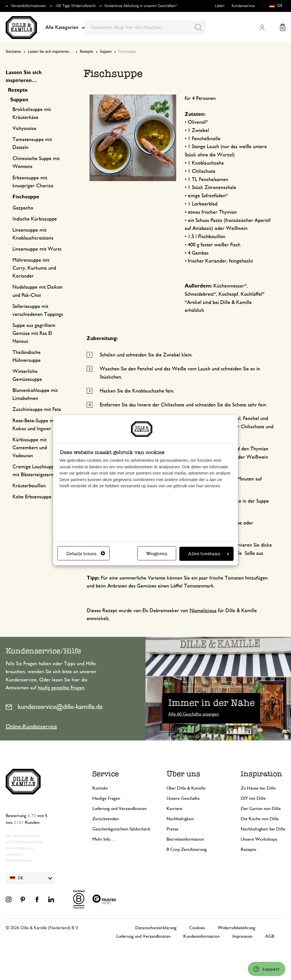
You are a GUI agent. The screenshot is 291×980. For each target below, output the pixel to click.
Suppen (106, 52)
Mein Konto (262, 28)
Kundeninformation (201, 936)
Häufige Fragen (106, 798)
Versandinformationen (28, 6)
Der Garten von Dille (261, 809)
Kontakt (100, 788)
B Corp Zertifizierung (187, 849)
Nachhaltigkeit (180, 819)
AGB (270, 936)
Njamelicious (203, 611)
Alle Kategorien (65, 28)
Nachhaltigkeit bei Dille (263, 829)
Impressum (242, 936)
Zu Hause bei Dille (258, 788)
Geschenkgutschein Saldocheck (121, 829)
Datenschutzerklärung (156, 928)
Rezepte (87, 52)
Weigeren (157, 554)
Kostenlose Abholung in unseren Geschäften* (141, 6)
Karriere (174, 809)
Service (106, 774)
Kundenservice (243, 6)
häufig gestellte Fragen (61, 688)
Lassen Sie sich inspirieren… (50, 52)
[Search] (199, 28)
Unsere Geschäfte (183, 798)
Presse (172, 829)
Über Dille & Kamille (186, 788)
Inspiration (261, 774)
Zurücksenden (106, 819)
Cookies (197, 928)
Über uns (183, 774)
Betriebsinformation (185, 839)
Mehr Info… (104, 839)
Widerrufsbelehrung (236, 928)
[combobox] (145, 28)
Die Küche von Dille (260, 819)
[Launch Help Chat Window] (267, 969)
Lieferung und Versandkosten (119, 809)
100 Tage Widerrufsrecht (75, 6)
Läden (220, 6)
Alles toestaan (209, 554)
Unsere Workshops (259, 839)
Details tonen (86, 554)
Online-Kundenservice (31, 727)
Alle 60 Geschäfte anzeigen (194, 714)
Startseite (13, 52)
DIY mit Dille (253, 798)
